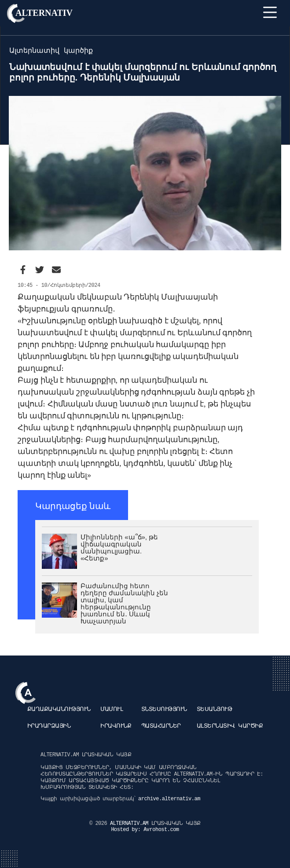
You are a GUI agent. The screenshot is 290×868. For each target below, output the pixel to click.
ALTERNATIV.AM (131, 824)
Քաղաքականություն (59, 709)
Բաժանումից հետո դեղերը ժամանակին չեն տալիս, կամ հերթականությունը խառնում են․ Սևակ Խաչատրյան (124, 603)
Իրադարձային (49, 726)
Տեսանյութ (215, 709)
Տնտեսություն (164, 709)
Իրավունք (116, 726)
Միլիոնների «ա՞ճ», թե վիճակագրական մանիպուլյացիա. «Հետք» (119, 548)
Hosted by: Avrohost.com (145, 830)
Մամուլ (112, 709)
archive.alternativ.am (169, 799)
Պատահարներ (161, 726)
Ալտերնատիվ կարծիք (230, 726)
